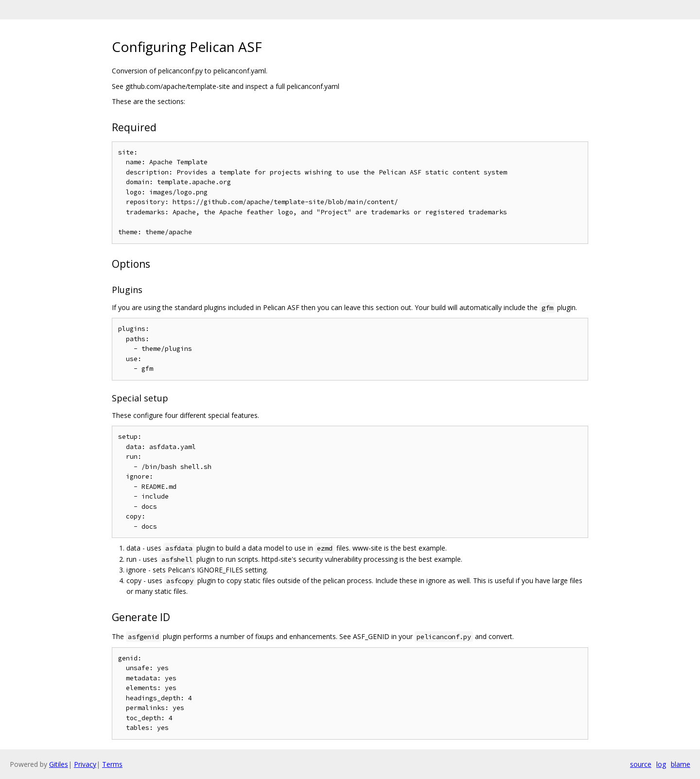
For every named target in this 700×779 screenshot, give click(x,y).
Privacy (85, 764)
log (661, 764)
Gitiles (59, 764)
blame (681, 764)
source (641, 764)
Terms (112, 764)
